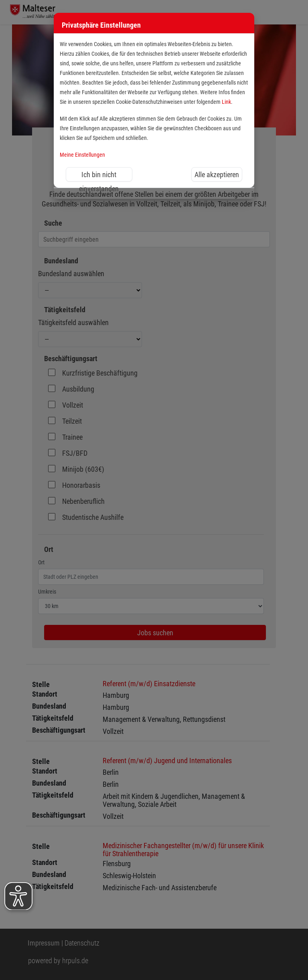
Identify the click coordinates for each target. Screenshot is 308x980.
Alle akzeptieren (217, 175)
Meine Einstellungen (82, 155)
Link (226, 102)
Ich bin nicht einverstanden (99, 176)
